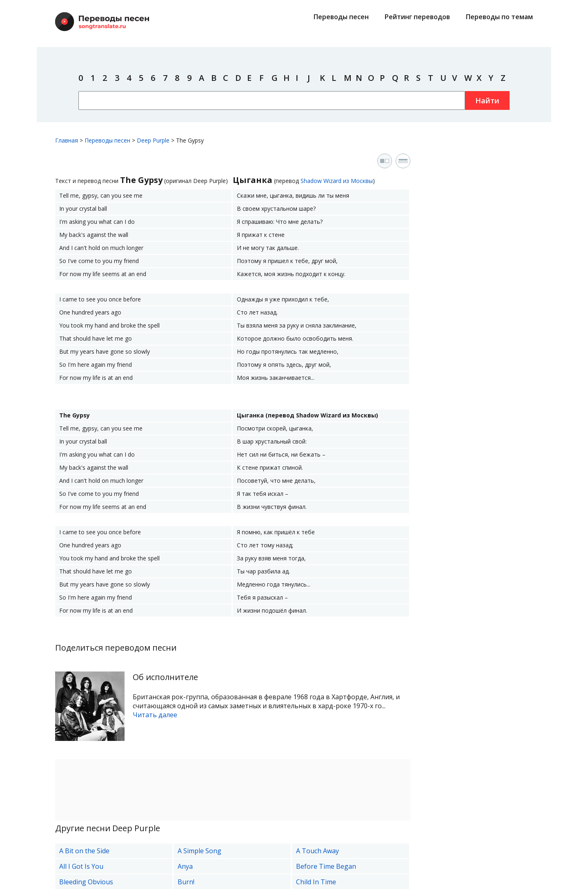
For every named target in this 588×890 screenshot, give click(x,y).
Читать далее (155, 715)
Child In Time (316, 882)
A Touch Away (317, 851)
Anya (185, 866)
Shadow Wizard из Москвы (337, 181)
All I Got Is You (81, 866)
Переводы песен (341, 17)
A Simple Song (199, 851)
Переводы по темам (499, 17)
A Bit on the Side (84, 851)
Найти (487, 100)
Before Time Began (326, 866)
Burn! (186, 882)
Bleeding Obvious (86, 882)
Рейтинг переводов (417, 17)
